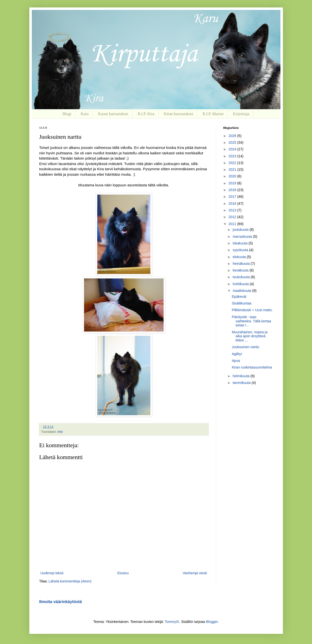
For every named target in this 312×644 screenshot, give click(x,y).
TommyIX (172, 622)
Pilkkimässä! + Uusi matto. (252, 310)
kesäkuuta (241, 270)
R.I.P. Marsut (213, 114)
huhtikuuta (241, 284)
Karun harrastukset (113, 114)
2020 (233, 176)
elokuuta (240, 257)
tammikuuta (242, 383)
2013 (233, 210)
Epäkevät (239, 297)
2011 (233, 224)
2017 (233, 197)
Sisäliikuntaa (242, 303)
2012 (233, 217)
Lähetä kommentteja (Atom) (70, 581)
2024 (233, 149)
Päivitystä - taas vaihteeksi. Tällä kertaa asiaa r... (251, 321)
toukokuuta (242, 277)
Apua (236, 361)
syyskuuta (241, 250)
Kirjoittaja (241, 114)
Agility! (237, 354)
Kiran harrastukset (178, 114)
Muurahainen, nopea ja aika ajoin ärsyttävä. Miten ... (249, 336)
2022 (233, 163)
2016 (233, 203)
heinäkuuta (242, 264)
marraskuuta (243, 237)
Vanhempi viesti (195, 573)
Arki (60, 432)
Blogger (212, 622)
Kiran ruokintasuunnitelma (252, 367)
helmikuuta (242, 376)
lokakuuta (241, 243)
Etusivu (123, 573)
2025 (233, 142)
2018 (233, 190)
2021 (233, 169)
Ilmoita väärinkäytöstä (61, 602)
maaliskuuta (243, 291)
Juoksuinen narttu (245, 347)
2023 (233, 156)
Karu (85, 114)
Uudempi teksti (52, 573)
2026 (233, 136)
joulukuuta (241, 230)
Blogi (67, 114)
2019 (233, 183)
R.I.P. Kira (146, 114)
